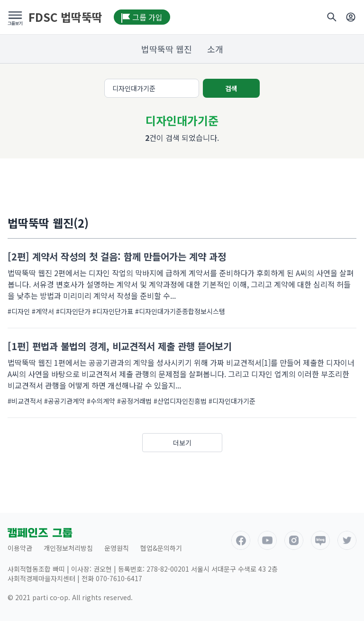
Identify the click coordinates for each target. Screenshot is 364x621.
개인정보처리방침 (68, 548)
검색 (231, 88)
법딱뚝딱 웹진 (167, 49)
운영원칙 (117, 548)
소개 (215, 49)
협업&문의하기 (161, 548)
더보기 (182, 443)
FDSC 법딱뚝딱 (65, 17)
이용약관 (20, 548)
